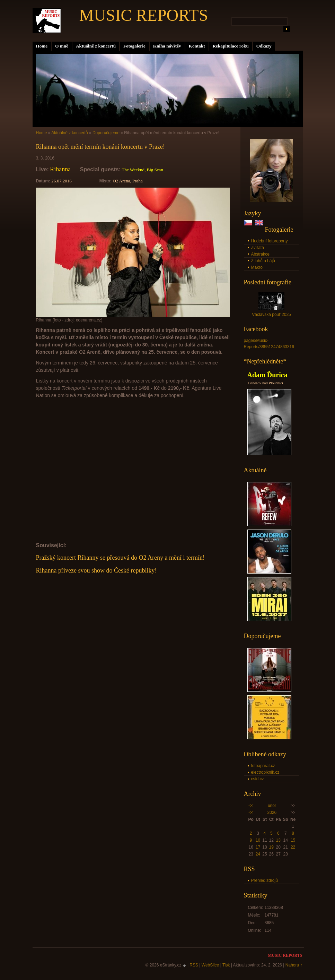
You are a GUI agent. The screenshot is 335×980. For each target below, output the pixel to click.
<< (251, 806)
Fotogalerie (134, 46)
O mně (62, 46)
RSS (194, 965)
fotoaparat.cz (263, 766)
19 (271, 847)
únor (272, 806)
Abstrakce (260, 254)
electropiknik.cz (265, 772)
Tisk (226, 965)
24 (258, 854)
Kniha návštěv (167, 46)
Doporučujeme (106, 133)
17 (258, 847)
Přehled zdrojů (265, 880)
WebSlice (210, 965)
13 (278, 840)
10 (258, 840)
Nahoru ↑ (294, 965)
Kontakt (197, 46)
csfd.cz (258, 779)
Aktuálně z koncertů (96, 46)
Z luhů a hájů (263, 261)
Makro (257, 267)
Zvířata (258, 248)
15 (293, 840)
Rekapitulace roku (231, 46)
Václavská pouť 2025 (271, 315)
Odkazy (264, 46)
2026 (272, 813)
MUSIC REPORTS (144, 15)
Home (42, 46)
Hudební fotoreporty (270, 241)
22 (293, 847)
